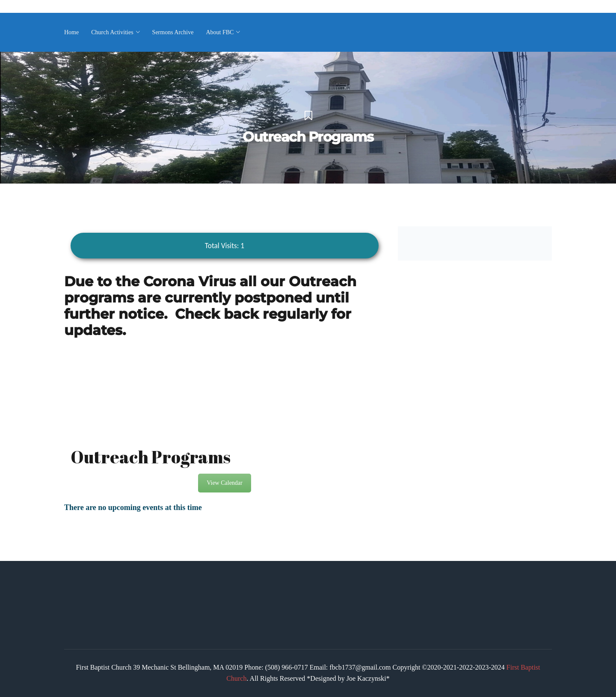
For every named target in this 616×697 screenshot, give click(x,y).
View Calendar (225, 483)
